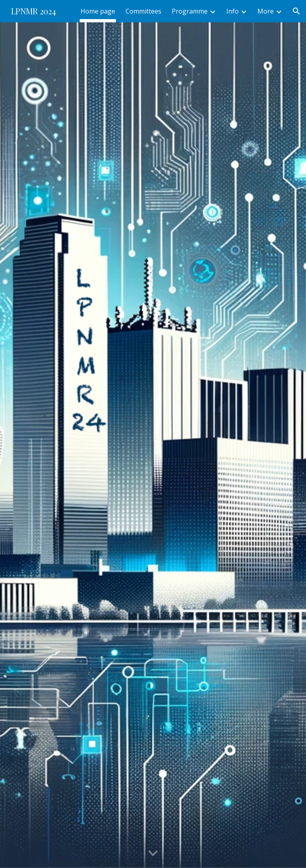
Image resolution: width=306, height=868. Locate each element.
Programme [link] (190, 11)
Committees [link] (143, 11)
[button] (296, 11)
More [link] (266, 11)
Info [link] (232, 11)
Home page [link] (98, 11)
